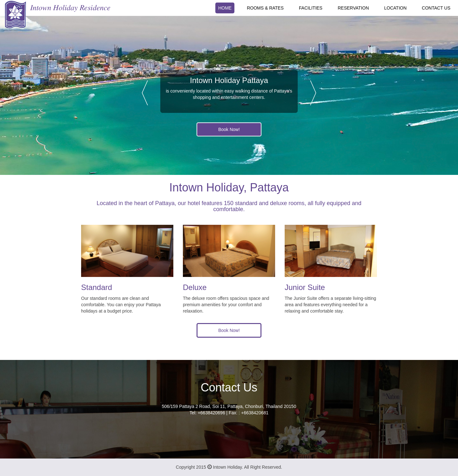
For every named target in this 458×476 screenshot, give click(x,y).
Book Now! (229, 129)
